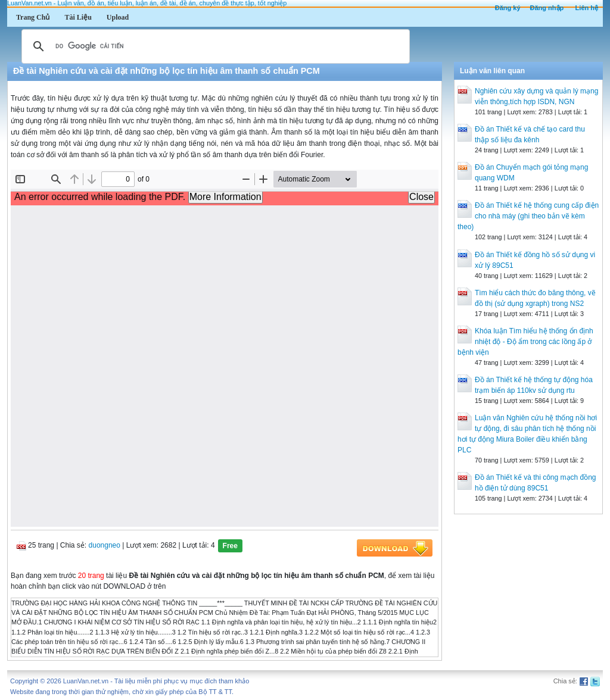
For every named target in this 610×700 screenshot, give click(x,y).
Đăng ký (508, 8)
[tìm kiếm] (214, 46)
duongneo (105, 545)
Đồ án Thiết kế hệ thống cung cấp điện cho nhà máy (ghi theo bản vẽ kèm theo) (528, 216)
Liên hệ (587, 8)
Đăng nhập (547, 8)
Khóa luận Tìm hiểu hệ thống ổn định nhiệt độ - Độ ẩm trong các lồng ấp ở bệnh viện (525, 342)
